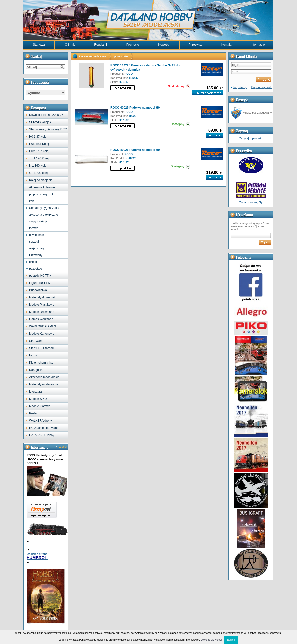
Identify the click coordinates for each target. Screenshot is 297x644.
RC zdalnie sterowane (44, 428)
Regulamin (101, 45)
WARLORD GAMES (43, 326)
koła (32, 201)
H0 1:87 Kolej (38, 137)
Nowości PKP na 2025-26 (46, 115)
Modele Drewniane (42, 312)
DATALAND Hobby (42, 435)
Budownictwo (38, 290)
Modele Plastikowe (42, 305)
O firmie (70, 45)
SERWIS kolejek (40, 122)
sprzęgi (34, 242)
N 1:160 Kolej (38, 166)
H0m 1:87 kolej (39, 151)
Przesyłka (195, 45)
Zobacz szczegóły (251, 202)
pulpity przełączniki (42, 194)
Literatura (36, 392)
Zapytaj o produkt (251, 138)
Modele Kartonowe (42, 334)
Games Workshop (41, 319)
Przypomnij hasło (262, 87)
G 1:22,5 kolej (38, 173)
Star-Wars (36, 341)
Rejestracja (240, 87)
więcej (63, 447)
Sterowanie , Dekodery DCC (48, 129)
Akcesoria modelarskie (44, 377)
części (33, 262)
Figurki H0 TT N (40, 283)
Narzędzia (36, 370)
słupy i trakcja (38, 221)
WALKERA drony (41, 421)
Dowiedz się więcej (211, 640)
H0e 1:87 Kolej (39, 144)
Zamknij (231, 640)
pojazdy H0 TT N (40, 276)
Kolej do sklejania (41, 180)
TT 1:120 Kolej (39, 158)
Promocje (133, 45)
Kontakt (227, 45)
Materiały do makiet (42, 297)
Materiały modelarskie (44, 384)
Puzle (33, 413)
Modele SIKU (38, 399)
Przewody (36, 255)
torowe (34, 228)
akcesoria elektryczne (44, 215)
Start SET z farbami (42, 348)
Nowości (164, 45)
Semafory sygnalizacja (44, 208)
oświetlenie (37, 235)
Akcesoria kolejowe (42, 187)
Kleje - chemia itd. (41, 363)
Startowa (39, 45)
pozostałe (36, 269)
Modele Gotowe (40, 406)
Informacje (258, 45)
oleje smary (37, 248)
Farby (33, 355)
